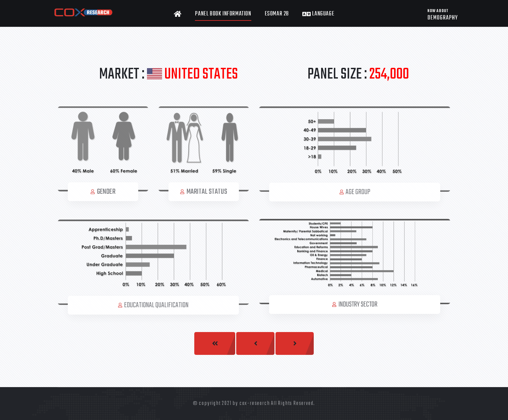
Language (318, 14)
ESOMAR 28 (277, 14)
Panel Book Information (223, 14)
